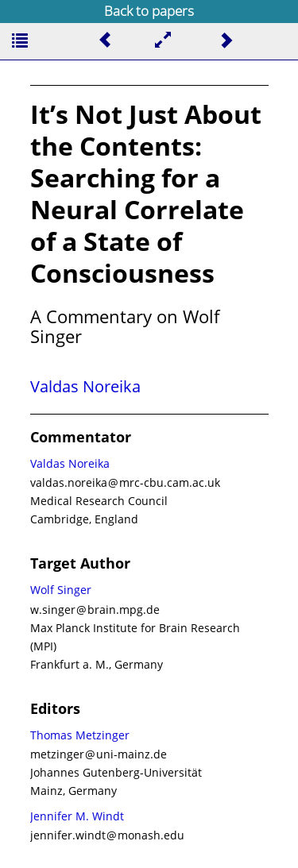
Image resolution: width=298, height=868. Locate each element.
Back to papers (149, 11)
